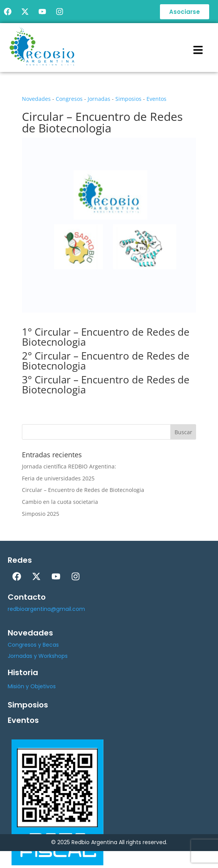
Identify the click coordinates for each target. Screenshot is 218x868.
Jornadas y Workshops (38, 656)
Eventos (156, 99)
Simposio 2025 (41, 514)
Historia (23, 672)
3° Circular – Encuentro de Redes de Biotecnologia (106, 385)
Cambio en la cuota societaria (60, 502)
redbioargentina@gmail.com (46, 609)
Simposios (128, 99)
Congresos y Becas (33, 645)
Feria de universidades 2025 (58, 478)
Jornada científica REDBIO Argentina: (69, 466)
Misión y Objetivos (32, 686)
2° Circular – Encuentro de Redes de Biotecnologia (106, 361)
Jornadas (99, 99)
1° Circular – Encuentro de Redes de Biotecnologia (106, 337)
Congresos (69, 99)
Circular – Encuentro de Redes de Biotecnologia (83, 490)
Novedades (36, 99)
